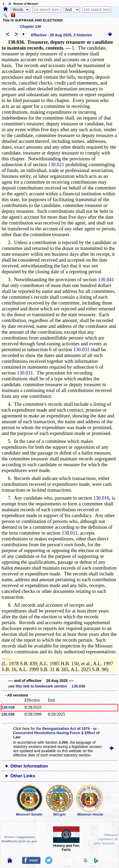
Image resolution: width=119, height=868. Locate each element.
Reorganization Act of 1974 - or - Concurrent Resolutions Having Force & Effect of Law (56, 733)
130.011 (70, 533)
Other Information (29, 766)
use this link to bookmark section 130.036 (47, 686)
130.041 (106, 279)
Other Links (23, 776)
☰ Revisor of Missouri (22, 4)
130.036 (8, 707)
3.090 (63, 742)
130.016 (101, 498)
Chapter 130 (30, 27)
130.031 (81, 349)
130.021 (56, 164)
